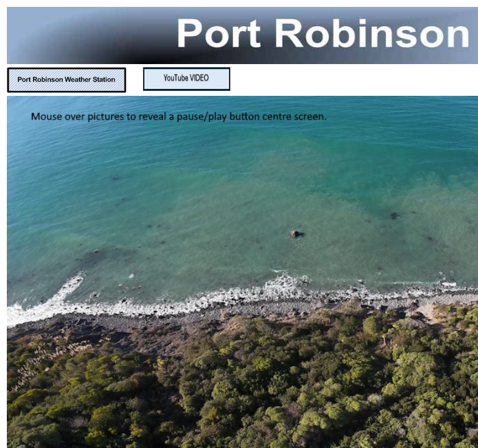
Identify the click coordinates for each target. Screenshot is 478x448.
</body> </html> (239, 224)
